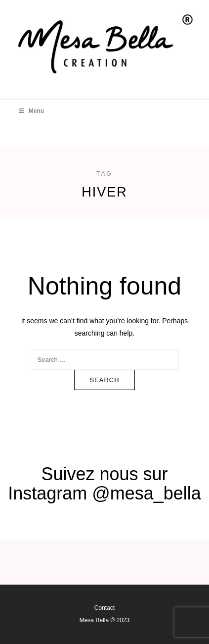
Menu (31, 111)
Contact (104, 608)
